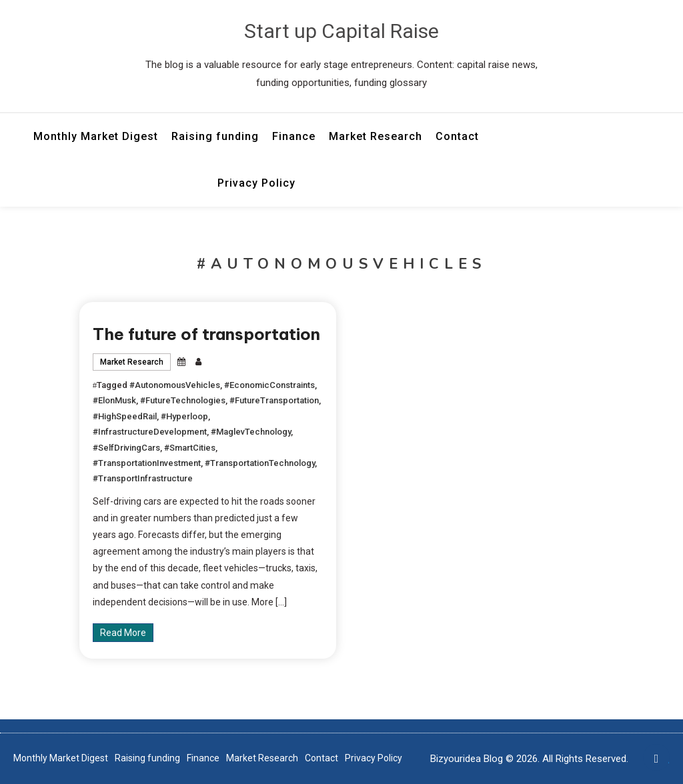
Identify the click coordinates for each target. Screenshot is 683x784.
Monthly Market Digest (96, 136)
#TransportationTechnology (260, 463)
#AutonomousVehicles (175, 385)
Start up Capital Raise (341, 31)
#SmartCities (190, 448)
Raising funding (215, 136)
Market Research (376, 136)
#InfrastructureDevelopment (150, 432)
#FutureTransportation (274, 400)
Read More (123, 633)
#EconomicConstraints (269, 385)
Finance (294, 136)
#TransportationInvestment (147, 463)
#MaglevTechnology (251, 432)
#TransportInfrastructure (143, 478)
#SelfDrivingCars (126, 448)
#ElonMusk (114, 400)
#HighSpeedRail (125, 416)
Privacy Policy (256, 183)
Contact (457, 136)
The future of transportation (206, 334)
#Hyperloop (184, 416)
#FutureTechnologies (183, 400)
